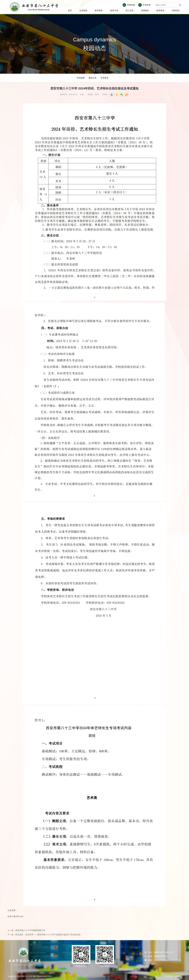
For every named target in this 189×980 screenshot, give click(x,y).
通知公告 (93, 78)
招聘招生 (176, 10)
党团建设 (145, 10)
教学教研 (99, 10)
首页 (70, 10)
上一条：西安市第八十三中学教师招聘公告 (26, 930)
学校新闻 (81, 78)
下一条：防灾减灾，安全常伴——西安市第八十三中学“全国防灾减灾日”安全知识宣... (45, 935)
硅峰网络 (178, 976)
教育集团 (160, 10)
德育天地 (114, 10)
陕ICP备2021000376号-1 (43, 976)
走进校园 (83, 10)
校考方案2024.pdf (15, 916)
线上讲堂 (130, 10)
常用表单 (104, 78)
